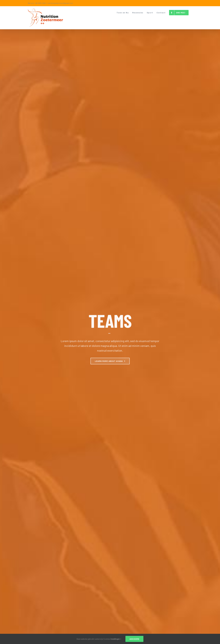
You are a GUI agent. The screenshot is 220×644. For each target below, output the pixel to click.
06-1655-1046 (40, 3)
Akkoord (134, 639)
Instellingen (116, 639)
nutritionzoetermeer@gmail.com (60, 3)
